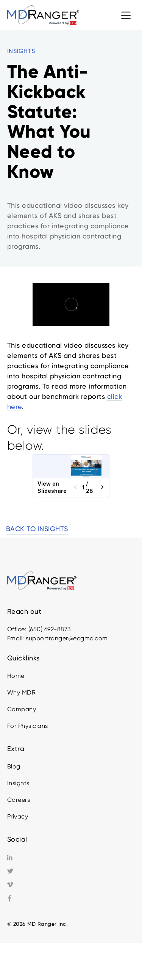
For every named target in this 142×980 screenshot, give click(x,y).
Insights (18, 783)
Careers (19, 800)
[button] (126, 15)
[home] (43, 15)
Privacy (18, 816)
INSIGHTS (21, 51)
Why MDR (22, 692)
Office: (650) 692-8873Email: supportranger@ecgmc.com (58, 634)
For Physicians (28, 726)
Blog (14, 766)
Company (22, 709)
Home (16, 676)
